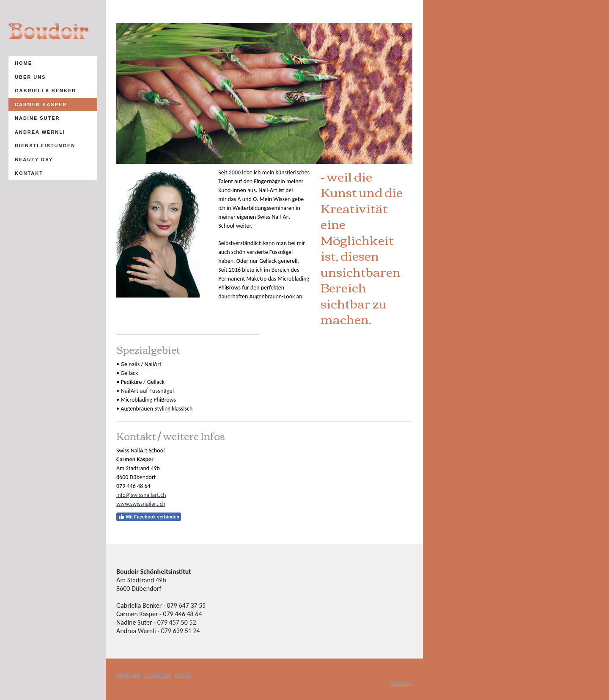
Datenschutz (158, 675)
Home (23, 63)
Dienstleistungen (45, 146)
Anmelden (401, 683)
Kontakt (29, 173)
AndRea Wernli (40, 132)
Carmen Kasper (41, 105)
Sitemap (184, 675)
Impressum (128, 675)
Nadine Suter (37, 118)
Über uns (30, 77)
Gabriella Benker (45, 91)
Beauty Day (34, 160)
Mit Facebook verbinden (149, 517)
